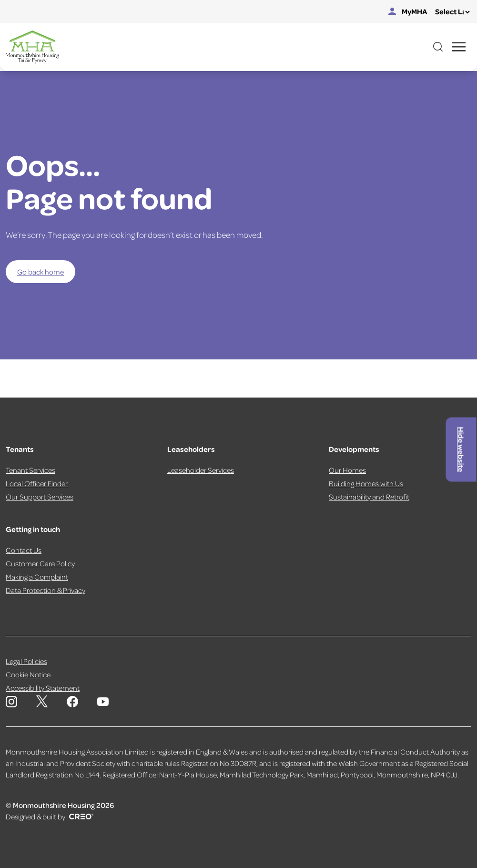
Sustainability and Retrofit (369, 497)
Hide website (461, 449)
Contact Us (24, 550)
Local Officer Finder (37, 483)
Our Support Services (40, 497)
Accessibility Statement (43, 688)
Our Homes (347, 470)
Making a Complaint (37, 577)
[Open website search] (438, 47)
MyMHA (408, 11)
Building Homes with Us (366, 483)
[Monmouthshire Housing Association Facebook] (72, 702)
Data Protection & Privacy (46, 590)
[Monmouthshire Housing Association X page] (42, 701)
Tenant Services (30, 470)
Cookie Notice (28, 674)
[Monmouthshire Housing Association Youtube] (103, 702)
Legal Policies (26, 661)
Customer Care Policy (40, 563)
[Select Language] (452, 12)
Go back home (41, 272)
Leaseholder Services (201, 470)
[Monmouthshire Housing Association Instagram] (11, 702)
